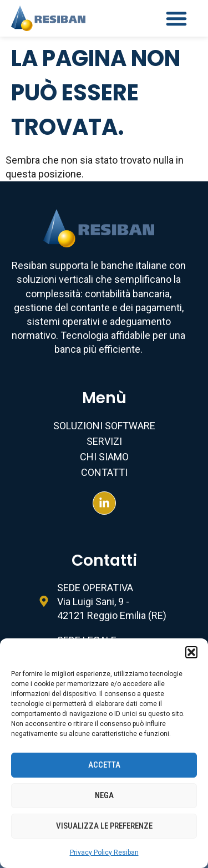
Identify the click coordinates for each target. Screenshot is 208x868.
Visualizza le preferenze (104, 826)
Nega (104, 795)
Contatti (104, 472)
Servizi (104, 441)
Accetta (104, 765)
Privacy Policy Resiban (104, 852)
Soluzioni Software (104, 426)
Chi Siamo (104, 457)
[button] (191, 652)
